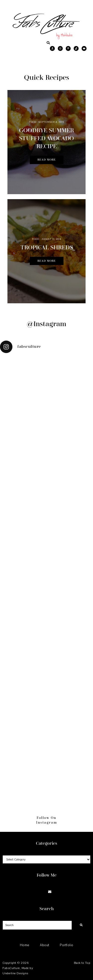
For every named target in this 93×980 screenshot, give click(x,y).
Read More (47, 160)
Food (33, 122)
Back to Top (82, 963)
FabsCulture (11, 968)
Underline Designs (15, 973)
